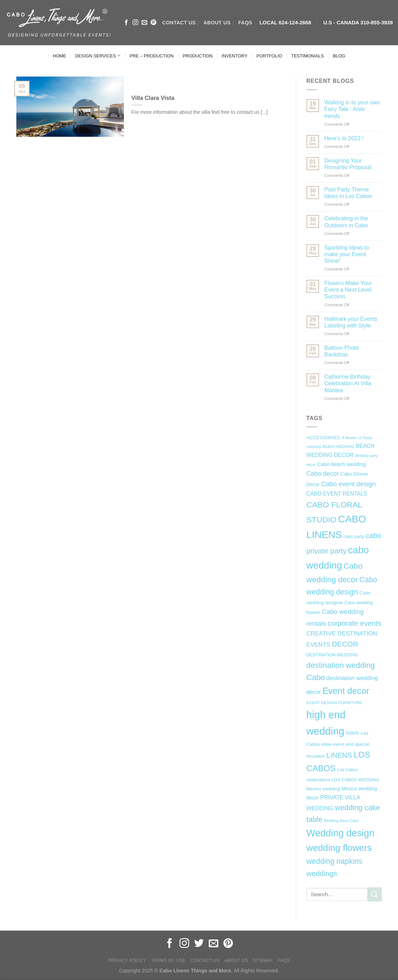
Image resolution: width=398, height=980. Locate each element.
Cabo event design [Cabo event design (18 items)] (348, 484)
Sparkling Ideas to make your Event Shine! (347, 254)
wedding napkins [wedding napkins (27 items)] (335, 861)
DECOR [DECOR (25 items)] (345, 644)
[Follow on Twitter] (199, 944)
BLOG (339, 56)
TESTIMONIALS (308, 56)
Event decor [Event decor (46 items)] (346, 691)
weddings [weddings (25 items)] (322, 873)
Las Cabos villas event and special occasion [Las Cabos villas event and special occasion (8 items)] (338, 745)
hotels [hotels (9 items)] (352, 733)
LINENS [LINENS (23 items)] (339, 755)
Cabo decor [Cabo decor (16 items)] (323, 474)
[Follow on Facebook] (126, 23)
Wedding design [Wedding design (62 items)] (341, 833)
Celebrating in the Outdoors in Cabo (346, 222)
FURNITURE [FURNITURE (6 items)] (350, 703)
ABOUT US (217, 23)
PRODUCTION (198, 56)
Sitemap (263, 961)
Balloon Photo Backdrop (342, 351)
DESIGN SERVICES (98, 56)
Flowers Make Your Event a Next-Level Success (348, 290)
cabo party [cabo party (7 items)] (354, 537)
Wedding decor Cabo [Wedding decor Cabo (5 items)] (341, 821)
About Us (236, 961)
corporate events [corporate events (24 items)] (355, 623)
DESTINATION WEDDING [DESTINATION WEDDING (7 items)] (332, 655)
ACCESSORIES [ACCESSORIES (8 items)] (323, 438)
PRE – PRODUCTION (152, 56)
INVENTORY (234, 56)
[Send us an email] (144, 23)
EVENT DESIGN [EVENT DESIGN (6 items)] (322, 703)
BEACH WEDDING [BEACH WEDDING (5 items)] (338, 446)
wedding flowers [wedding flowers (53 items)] (339, 848)
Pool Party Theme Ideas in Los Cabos (348, 193)
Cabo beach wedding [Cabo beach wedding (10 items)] (342, 464)
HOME (59, 56)
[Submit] (375, 894)
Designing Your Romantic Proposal (348, 164)
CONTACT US (179, 23)
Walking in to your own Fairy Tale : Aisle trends (352, 109)
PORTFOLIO (269, 56)
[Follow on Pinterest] (153, 23)
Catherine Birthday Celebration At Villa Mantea (348, 383)
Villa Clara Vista (153, 98)
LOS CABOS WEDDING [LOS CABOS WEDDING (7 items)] (356, 780)
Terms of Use (168, 961)
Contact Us (205, 961)
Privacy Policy (127, 961)
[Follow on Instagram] (135, 23)
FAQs (245, 23)
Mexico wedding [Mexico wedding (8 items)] (323, 789)
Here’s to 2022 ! (344, 138)
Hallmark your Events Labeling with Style (351, 322)
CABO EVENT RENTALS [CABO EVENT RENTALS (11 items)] (337, 494)
